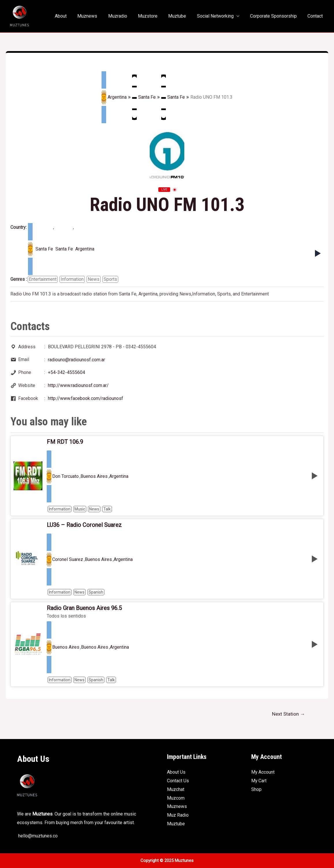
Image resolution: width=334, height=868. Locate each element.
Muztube (183, 16)
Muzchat (176, 789)
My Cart (259, 781)
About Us (176, 772)
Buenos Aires (94, 476)
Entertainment (43, 279)
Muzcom (176, 798)
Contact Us (178, 781)
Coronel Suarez (68, 560)
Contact (316, 16)
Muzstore (155, 16)
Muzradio (126, 16)
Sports (110, 279)
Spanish (96, 592)
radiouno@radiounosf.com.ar (76, 360)
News (94, 279)
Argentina (114, 97)
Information (72, 279)
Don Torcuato (65, 476)
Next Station (288, 714)
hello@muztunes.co (37, 836)
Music (80, 509)
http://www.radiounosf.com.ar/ (78, 385)
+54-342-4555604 (66, 372)
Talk (107, 509)
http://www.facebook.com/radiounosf (86, 398)
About (72, 16)
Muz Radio (178, 815)
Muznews (97, 16)
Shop (256, 789)
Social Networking (219, 16)
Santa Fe (144, 97)
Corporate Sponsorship (276, 16)
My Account (263, 772)
